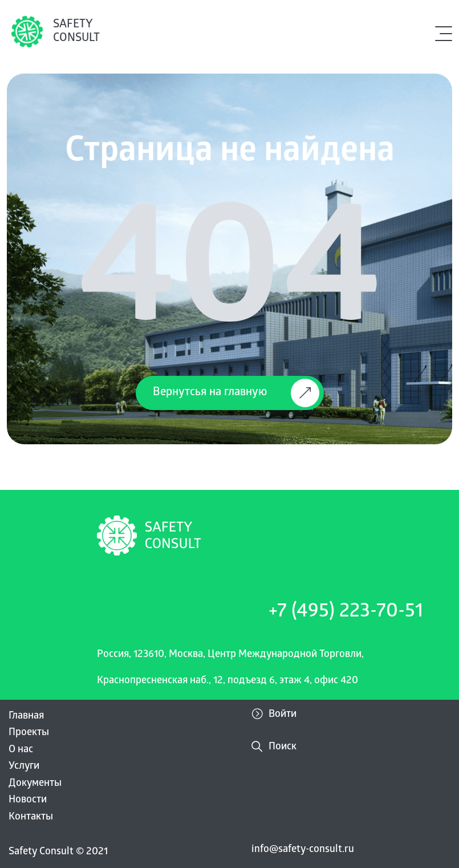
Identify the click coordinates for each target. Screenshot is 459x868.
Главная (26, 717)
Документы (35, 784)
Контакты (31, 818)
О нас (21, 750)
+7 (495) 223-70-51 (346, 613)
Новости (28, 800)
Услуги (24, 767)
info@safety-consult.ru (303, 850)
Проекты (29, 733)
